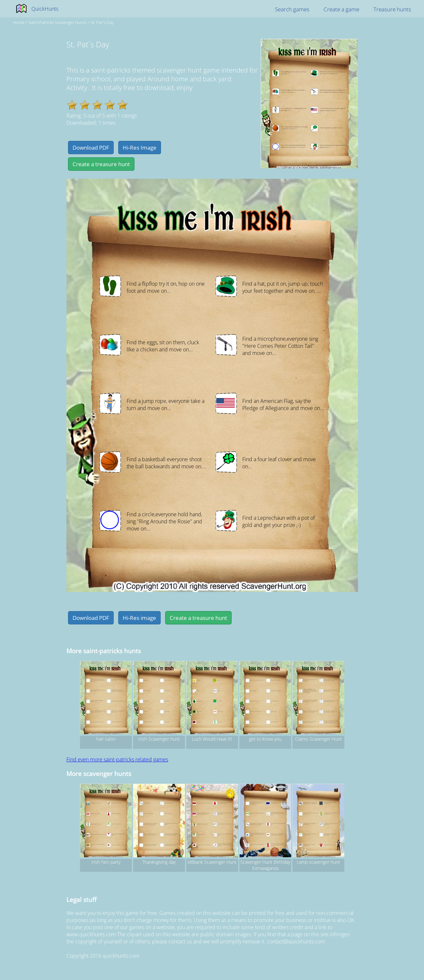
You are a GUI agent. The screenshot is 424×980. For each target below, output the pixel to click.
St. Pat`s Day (102, 22)
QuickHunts (45, 9)
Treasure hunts (392, 9)
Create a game (341, 9)
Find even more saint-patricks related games (117, 759)
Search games (292, 9)
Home (19, 22)
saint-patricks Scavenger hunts (57, 22)
